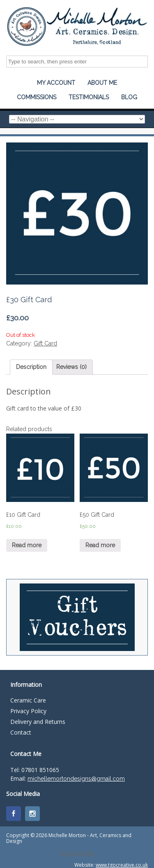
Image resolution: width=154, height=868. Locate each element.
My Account (56, 83)
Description (31, 367)
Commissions (37, 97)
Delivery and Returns (38, 722)
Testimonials (89, 97)
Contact (21, 732)
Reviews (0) (71, 367)
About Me (102, 83)
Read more (27, 545)
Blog (129, 97)
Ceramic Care (28, 700)
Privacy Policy (28, 711)
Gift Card (45, 343)
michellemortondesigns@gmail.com (76, 779)
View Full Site (77, 853)
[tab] (31, 367)
